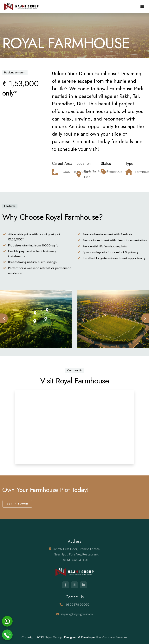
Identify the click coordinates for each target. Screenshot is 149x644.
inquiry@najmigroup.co (77, 614)
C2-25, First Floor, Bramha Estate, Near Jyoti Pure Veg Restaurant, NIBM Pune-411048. (77, 555)
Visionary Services (115, 637)
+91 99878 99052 (77, 605)
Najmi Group (53, 637)
